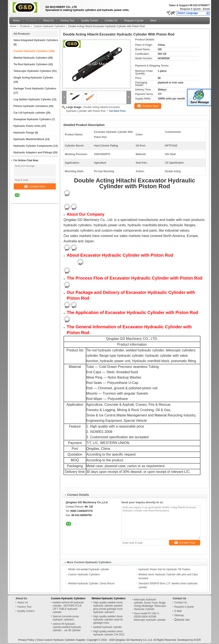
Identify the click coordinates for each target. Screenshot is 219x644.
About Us (48, 21)
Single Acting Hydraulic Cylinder (33, 78)
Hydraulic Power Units (27, 126)
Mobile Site (182, 620)
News (153, 21)
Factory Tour (67, 21)
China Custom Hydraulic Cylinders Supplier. (62, 640)
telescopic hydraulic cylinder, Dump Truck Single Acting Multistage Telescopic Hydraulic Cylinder (150, 604)
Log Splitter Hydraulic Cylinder (32, 99)
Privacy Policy (26, 640)
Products (31, 21)
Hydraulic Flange (24, 133)
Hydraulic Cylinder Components (33, 146)
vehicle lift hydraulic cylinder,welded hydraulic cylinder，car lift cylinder (67, 627)
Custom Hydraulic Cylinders (49, 26)
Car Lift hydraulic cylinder (29, 113)
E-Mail (178, 611)
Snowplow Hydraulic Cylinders (32, 119)
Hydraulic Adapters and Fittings (33, 152)
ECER (197, 640)
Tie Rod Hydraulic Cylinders (31, 64)
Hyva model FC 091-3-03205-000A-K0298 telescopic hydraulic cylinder (150, 617)
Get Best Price (117, 111)
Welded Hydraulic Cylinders (30, 58)
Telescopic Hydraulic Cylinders (32, 71)
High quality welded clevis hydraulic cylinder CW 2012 (109, 633)
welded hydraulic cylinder (108, 627)
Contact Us (111, 21)
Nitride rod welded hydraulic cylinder (89, 569)
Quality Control (90, 21)
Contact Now (35, 186)
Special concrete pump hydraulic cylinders (66, 618)
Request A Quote (190, 9)
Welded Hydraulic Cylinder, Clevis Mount (91, 583)
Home (16, 21)
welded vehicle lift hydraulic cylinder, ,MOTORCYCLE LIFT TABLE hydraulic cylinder (68, 607)
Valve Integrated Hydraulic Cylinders (36, 40)
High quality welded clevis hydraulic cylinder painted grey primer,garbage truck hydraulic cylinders (108, 607)
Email (206, 9)
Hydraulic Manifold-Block (29, 139)
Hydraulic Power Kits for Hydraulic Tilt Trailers (164, 569)
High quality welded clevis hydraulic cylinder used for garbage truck (108, 620)
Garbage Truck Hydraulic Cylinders (35, 89)
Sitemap (179, 615)
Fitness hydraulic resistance (31, 106)
